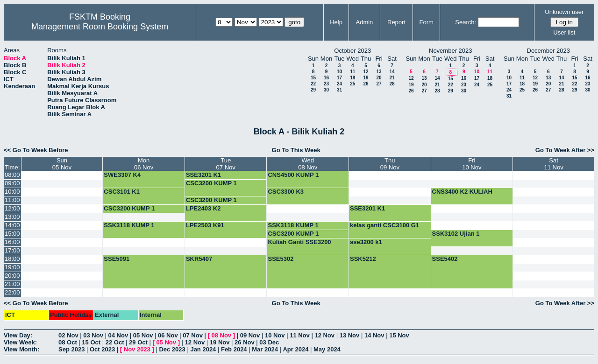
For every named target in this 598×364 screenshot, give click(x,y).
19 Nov (220, 342)
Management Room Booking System (100, 27)
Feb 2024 (234, 349)
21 (392, 78)
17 (339, 78)
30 (326, 90)
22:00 (12, 292)
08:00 (12, 175)
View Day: (18, 335)
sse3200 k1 (366, 242)
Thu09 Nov (390, 164)
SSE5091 (117, 259)
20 (379, 78)
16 (326, 78)
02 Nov (68, 335)
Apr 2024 (295, 349)
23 (326, 84)
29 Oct (138, 342)
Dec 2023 (172, 349)
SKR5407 (199, 259)
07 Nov (193, 335)
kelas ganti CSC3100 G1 (384, 225)
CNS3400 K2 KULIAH (462, 192)
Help (336, 22)
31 (339, 90)
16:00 (12, 242)
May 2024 (327, 349)
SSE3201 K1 (203, 175)
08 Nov (221, 335)
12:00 (12, 208)
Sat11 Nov (553, 164)
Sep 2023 (71, 349)
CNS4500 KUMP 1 (293, 175)
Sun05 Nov (62, 164)
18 (352, 78)
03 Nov (93, 335)
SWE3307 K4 (122, 175)
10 (339, 72)
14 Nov (374, 335)
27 (379, 84)
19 (366, 78)
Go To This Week (296, 150)
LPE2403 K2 (203, 208)
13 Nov (350, 335)
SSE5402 (445, 259)
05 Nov (143, 335)
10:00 (12, 192)
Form (427, 22)
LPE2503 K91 (205, 225)
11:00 (12, 200)
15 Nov (399, 335)
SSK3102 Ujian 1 (456, 234)
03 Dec (269, 342)
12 (366, 72)
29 (313, 90)
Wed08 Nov (308, 164)
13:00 (12, 217)
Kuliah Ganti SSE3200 (299, 242)
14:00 (12, 225)
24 (339, 84)
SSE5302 (281, 259)
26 (366, 84)
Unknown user (564, 12)
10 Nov (275, 335)
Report (396, 22)
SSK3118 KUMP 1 (129, 225)
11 (352, 72)
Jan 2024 (203, 349)
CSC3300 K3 (286, 192)
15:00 (12, 234)
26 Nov (245, 342)
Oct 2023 (102, 349)
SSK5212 (363, 259)
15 (313, 78)
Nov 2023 (137, 349)
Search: (466, 22)
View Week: (20, 342)
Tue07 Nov (226, 164)
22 (313, 84)
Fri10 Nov (472, 164)
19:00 (12, 267)
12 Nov (324, 335)
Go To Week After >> (565, 150)
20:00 (12, 276)
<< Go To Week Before (36, 150)
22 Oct (115, 342)
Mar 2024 (265, 349)
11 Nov (300, 335)
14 (392, 72)
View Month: (21, 349)
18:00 (12, 259)
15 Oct (91, 342)
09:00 (12, 183)
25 (352, 84)
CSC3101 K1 (122, 192)
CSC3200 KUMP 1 (211, 183)
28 (392, 84)
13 (379, 72)
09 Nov (250, 335)
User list (564, 32)
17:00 (12, 250)
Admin (364, 22)
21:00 (12, 284)
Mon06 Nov (144, 164)
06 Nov (168, 335)
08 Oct (68, 342)
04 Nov (118, 335)
